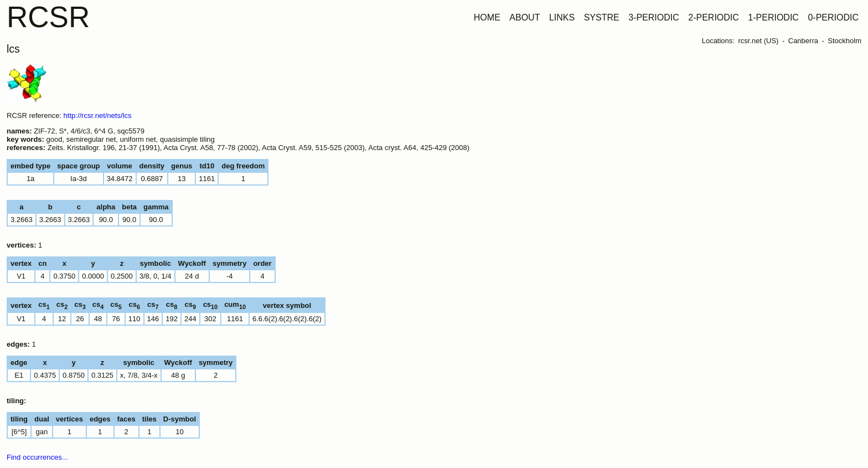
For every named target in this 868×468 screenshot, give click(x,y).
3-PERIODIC (654, 17)
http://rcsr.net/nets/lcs (98, 115)
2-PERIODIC (714, 17)
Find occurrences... (37, 457)
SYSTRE (602, 17)
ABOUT (525, 17)
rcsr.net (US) (758, 41)
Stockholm (844, 41)
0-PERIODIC (833, 17)
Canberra (803, 41)
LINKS (562, 17)
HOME (487, 17)
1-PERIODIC (773, 17)
